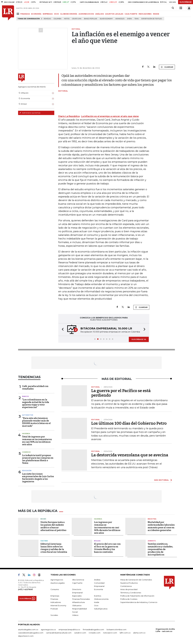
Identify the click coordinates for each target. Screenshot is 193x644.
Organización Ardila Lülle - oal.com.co (165, 630)
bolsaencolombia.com (117, 630)
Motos (67, 19)
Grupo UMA (77, 19)
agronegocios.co (48, 630)
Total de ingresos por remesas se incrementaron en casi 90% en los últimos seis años (37, 441)
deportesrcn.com (26, 636)
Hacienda (26, 434)
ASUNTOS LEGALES (114, 14)
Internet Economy (58, 605)
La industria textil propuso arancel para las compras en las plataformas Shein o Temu (38, 459)
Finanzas (54, 599)
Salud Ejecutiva (101, 609)
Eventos (98, 596)
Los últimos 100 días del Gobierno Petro (129, 423)
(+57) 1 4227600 (25, 589)
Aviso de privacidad (129, 589)
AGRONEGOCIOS (86, 14)
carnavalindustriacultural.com (59, 633)
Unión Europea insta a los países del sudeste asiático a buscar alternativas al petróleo (53, 526)
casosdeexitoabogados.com (31, 633)
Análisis (97, 580)
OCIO (56, 14)
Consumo (55, 589)
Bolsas (97, 541)
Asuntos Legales (58, 583)
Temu (137, 19)
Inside (97, 602)
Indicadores (56, 602)
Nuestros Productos (129, 583)
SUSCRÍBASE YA (139, 339)
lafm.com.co (125, 633)
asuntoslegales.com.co (28, 630)
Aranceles (120, 19)
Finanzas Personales (81, 599)
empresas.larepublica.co (69, 630)
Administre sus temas (30, 113)
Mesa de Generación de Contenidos (136, 580)
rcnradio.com (95, 633)
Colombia (57, 19)
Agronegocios (57, 580)
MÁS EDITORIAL (162, 480)
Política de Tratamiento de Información (137, 596)
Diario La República (69, 116)
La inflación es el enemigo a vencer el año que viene (110, 116)
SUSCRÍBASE (186, 2)
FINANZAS (25, 14)
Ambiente (152, 541)
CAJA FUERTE (131, 14)
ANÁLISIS (100, 14)
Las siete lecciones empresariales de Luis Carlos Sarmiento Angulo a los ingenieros (38, 478)
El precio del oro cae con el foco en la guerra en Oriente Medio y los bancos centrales (107, 548)
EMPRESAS (48, 14)
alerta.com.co (139, 633)
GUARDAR (167, 67)
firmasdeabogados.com (93, 630)
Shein (129, 19)
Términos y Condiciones (131, 593)
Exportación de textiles (152, 19)
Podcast (54, 609)
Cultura (44, 541)
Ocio (96, 605)
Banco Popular (91, 19)
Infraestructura (78, 602)
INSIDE (156, 14)
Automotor (28, 415)
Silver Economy (106, 19)
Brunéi (43, 519)
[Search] (173, 8)
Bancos (25, 396)
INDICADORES (145, 14)
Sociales (54, 615)
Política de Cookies (129, 599)
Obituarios (77, 605)
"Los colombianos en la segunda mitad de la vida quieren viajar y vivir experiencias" (36, 404)
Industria (152, 519)
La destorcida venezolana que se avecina (130, 455)
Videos (75, 615)
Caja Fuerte (77, 583)
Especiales (77, 596)
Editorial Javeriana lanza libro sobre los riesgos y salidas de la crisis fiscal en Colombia (54, 548)
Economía (99, 589)
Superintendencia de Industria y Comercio (139, 602)
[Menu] (18, 14)
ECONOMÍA (36, 14)
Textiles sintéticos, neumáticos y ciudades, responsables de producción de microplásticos (160, 549)
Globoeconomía (101, 599)
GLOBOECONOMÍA (69, 14)
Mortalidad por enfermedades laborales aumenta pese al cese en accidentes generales (161, 526)
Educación (27, 471)
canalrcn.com (80, 633)
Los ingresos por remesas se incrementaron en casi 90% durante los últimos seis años (107, 528)
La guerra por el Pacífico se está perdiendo (121, 393)
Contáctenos (126, 586)
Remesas (47, 19)
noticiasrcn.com (110, 633)
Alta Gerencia (78, 580)
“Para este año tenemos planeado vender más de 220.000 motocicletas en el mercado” (36, 422)
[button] (62, 330)
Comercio (26, 452)
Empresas (55, 596)
